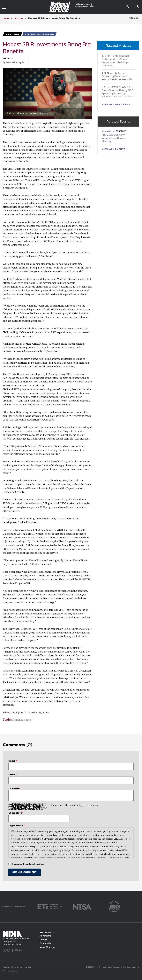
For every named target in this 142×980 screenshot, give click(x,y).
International (109, 131)
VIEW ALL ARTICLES (115, 104)
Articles (19, 18)
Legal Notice (17, 825)
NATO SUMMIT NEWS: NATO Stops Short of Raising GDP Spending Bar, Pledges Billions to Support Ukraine (118, 92)
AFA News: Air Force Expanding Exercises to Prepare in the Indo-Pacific (117, 76)
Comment (15, 788)
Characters (16, 813)
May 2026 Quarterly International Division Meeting (114, 138)
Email (134, 18)
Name (13, 761)
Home (6, 18)
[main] (71, 457)
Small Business (22, 720)
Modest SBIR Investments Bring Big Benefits (54, 18)
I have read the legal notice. (27, 864)
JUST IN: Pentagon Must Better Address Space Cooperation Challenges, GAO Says (116, 61)
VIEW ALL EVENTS (114, 149)
